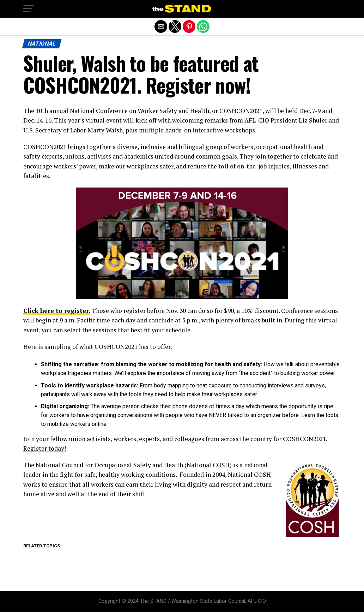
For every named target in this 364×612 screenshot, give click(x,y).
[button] (29, 9)
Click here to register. (57, 311)
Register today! (45, 448)
